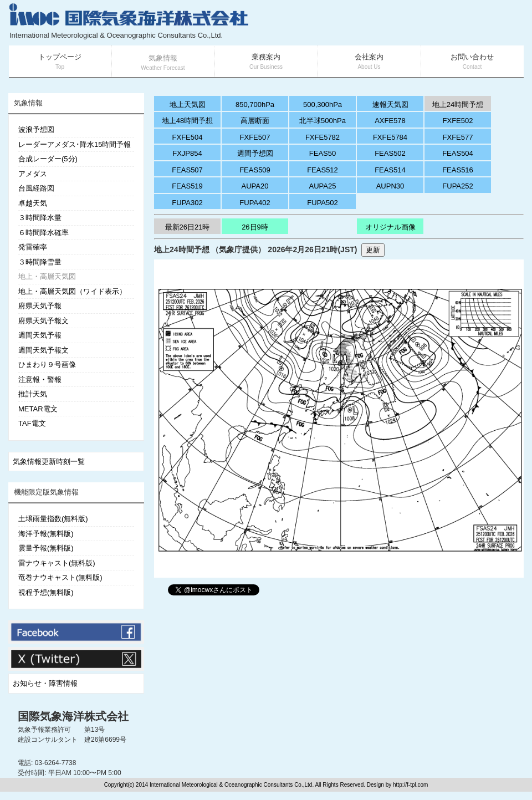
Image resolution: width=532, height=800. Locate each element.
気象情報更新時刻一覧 (49, 462)
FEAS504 (458, 153)
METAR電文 (38, 409)
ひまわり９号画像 (47, 365)
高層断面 (255, 121)
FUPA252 (457, 186)
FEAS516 (458, 170)
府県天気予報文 (44, 321)
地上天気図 (188, 105)
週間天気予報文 (44, 350)
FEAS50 (323, 153)
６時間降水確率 (44, 233)
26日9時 (255, 227)
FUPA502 (322, 203)
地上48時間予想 (187, 121)
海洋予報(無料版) (46, 534)
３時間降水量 (40, 218)
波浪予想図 (36, 129)
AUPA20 (255, 186)
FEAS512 (323, 170)
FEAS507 (187, 170)
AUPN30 (390, 186)
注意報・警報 (40, 379)
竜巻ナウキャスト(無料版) (60, 577)
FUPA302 (187, 203)
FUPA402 (255, 203)
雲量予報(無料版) (46, 548)
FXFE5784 (390, 137)
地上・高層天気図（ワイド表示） (72, 291)
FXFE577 (458, 137)
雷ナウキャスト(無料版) (57, 563)
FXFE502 (458, 121)
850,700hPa (255, 105)
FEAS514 (390, 170)
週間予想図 (255, 153)
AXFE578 (390, 121)
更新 (373, 250)
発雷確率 (33, 247)
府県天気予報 (40, 306)
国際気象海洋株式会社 (73, 716)
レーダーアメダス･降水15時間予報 (75, 144)
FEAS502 (390, 153)
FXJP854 (187, 153)
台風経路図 (36, 188)
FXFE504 (188, 137)
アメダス (33, 174)
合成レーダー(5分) (48, 159)
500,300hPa (323, 105)
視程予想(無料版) (46, 592)
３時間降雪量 (40, 262)
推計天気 (33, 394)
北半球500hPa (323, 121)
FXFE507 (255, 137)
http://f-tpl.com (410, 785)
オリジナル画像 (390, 227)
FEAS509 (255, 170)
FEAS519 (187, 186)
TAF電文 (32, 423)
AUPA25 (323, 186)
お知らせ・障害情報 (45, 683)
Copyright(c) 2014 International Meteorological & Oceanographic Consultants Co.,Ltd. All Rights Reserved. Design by (249, 785)
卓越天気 (33, 203)
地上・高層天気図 (47, 276)
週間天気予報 (40, 335)
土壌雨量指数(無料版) (53, 519)
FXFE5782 (323, 137)
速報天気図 (390, 105)
